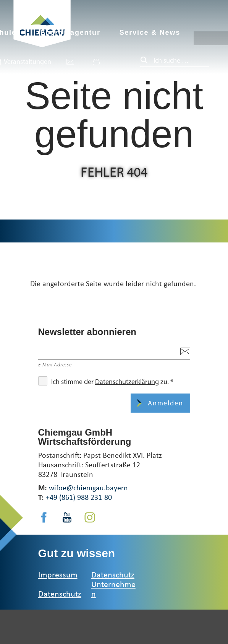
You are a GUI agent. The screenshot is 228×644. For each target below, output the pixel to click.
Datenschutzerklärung (127, 381)
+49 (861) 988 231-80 (79, 497)
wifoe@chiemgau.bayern (88, 487)
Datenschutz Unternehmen (113, 584)
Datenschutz (60, 593)
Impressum (58, 574)
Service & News (150, 33)
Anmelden (164, 403)
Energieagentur (70, 33)
